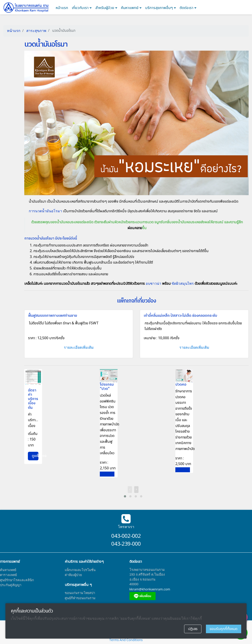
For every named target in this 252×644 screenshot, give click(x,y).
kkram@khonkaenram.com (150, 589)
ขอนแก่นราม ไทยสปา (80, 593)
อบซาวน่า (153, 283)
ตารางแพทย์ (8, 575)
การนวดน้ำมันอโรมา (45, 211)
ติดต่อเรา (187, 8)
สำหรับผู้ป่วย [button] (105, 8)
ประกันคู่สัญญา (11, 585)
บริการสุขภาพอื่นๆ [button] (159, 8)
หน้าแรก (62, 8)
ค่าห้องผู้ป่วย (73, 575)
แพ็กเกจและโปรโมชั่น (80, 570)
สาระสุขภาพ (36, 31)
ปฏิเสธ (193, 629)
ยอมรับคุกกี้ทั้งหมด (224, 629)
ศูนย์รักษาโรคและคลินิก (17, 580)
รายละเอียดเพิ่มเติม (79, 347)
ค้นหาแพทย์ (130, 8)
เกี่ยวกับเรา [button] (81, 8)
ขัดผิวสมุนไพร (183, 283)
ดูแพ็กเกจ (35, 456)
